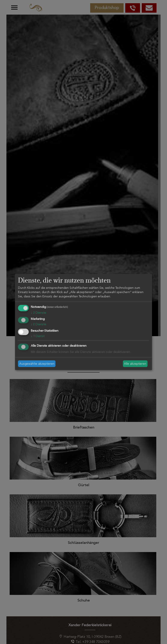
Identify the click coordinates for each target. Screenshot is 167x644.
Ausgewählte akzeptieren (37, 364)
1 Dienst (38, 336)
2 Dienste (39, 324)
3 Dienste (39, 313)
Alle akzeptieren (135, 364)
